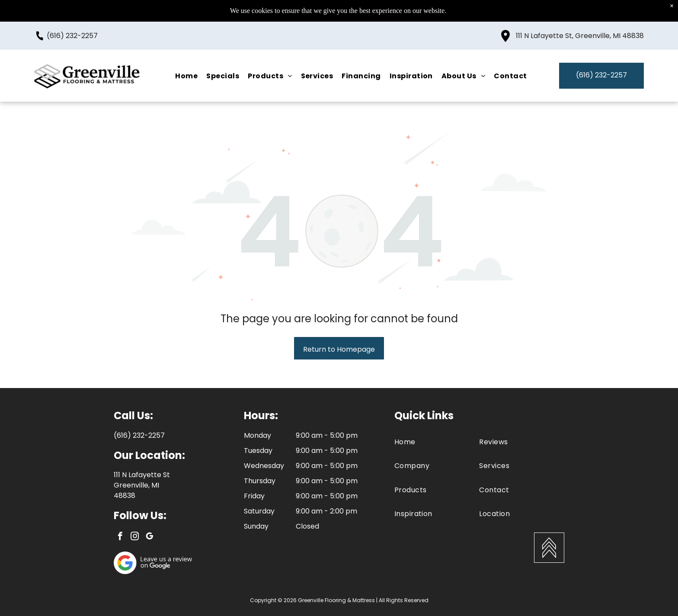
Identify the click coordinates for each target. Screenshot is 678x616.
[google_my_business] (149, 537)
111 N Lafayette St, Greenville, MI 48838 (580, 36)
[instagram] (135, 537)
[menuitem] (186, 75)
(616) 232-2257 (72, 36)
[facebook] (120, 537)
